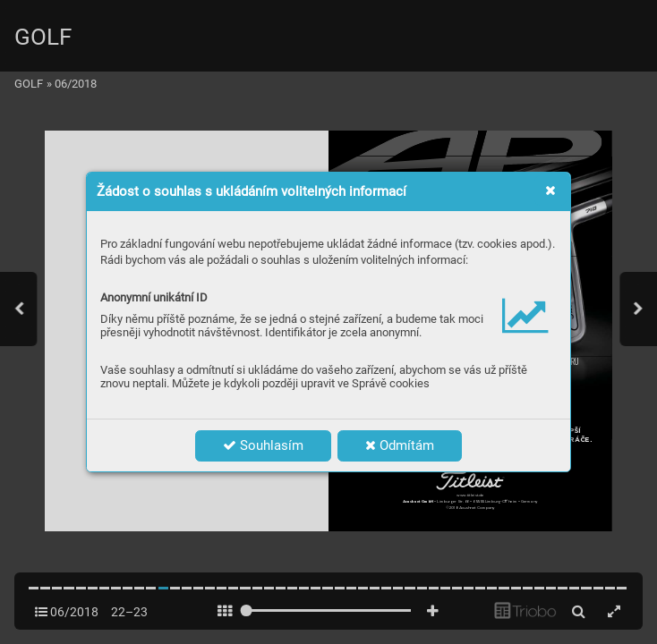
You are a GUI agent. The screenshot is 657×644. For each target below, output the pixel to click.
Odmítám (400, 445)
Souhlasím (263, 445)
